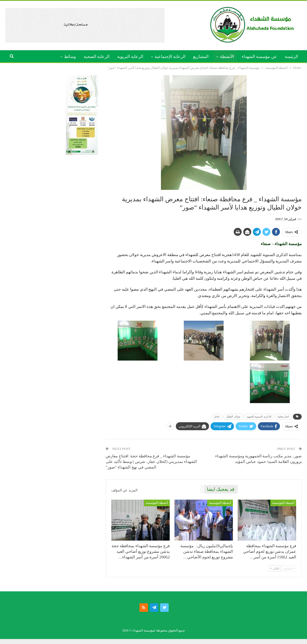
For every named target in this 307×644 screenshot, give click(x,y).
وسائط (70, 57)
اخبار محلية (283, 417)
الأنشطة (227, 57)
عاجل (217, 417)
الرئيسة (291, 57)
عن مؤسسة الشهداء (259, 57)
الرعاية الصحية (97, 57)
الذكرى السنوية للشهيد (259, 417)
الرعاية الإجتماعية (170, 57)
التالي (275, 568)
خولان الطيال (233, 417)
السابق (289, 568)
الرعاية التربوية (130, 57)
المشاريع (201, 57)
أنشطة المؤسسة (283, 503)
